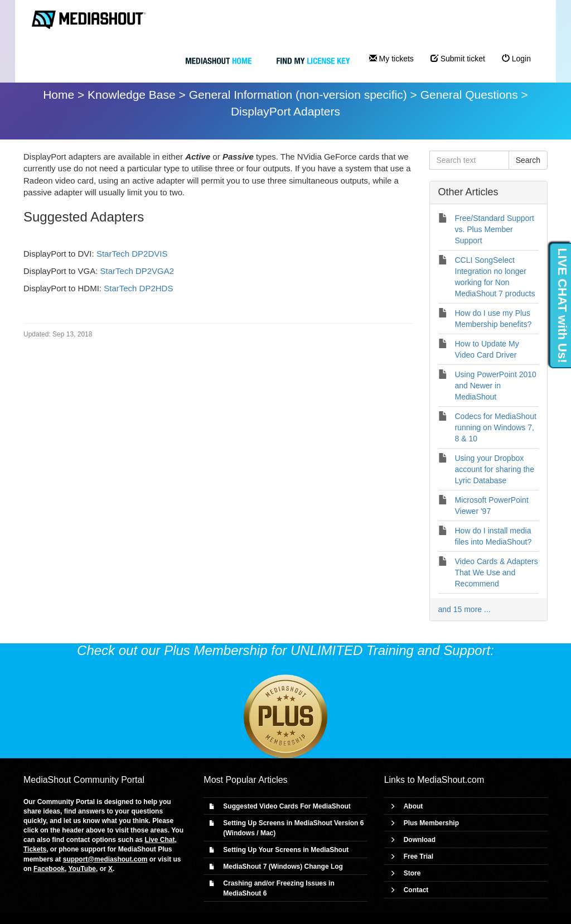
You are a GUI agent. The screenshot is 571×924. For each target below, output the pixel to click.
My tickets (391, 59)
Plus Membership (431, 823)
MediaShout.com (451, 780)
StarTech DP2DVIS (132, 254)
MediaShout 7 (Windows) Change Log (283, 867)
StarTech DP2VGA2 (137, 271)
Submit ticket (458, 59)
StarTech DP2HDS (138, 288)
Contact (416, 890)
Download (420, 840)
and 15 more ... (464, 609)
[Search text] (469, 160)
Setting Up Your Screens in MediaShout (286, 850)
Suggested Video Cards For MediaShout (287, 806)
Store (412, 873)
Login (516, 59)
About (413, 806)
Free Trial (418, 856)
